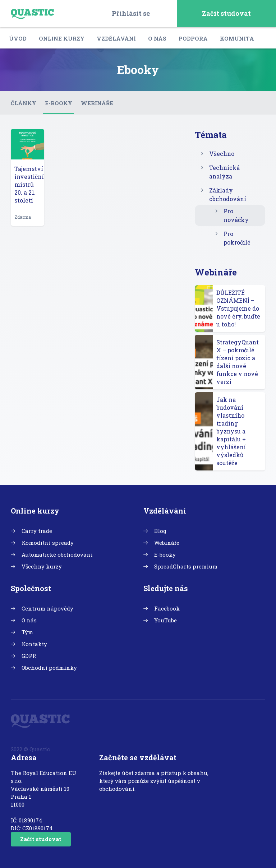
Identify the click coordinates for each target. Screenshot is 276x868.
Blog (160, 531)
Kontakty (34, 644)
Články (24, 103)
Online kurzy (62, 38)
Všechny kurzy (42, 566)
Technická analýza (224, 172)
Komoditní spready (48, 543)
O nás (157, 38)
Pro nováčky (236, 215)
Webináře (97, 103)
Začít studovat (226, 13)
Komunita (237, 38)
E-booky (59, 103)
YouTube (165, 620)
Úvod (18, 38)
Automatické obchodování (57, 554)
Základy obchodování (228, 194)
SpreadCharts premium (186, 566)
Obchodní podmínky (49, 668)
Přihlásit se (131, 13)
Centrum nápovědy (47, 608)
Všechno (222, 154)
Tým (27, 632)
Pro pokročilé (237, 238)
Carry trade (37, 531)
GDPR (29, 656)
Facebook (167, 608)
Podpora (193, 38)
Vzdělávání (116, 38)
